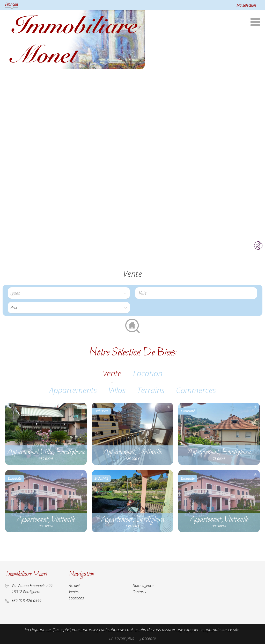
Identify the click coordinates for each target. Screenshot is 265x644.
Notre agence (143, 586)
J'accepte (148, 638)
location (148, 373)
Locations (76, 598)
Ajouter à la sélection (82, 407)
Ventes (74, 592)
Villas (117, 390)
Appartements (73, 390)
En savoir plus (122, 638)
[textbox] (197, 293)
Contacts (139, 592)
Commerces (196, 390)
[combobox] (196, 293)
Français (12, 4)
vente (112, 373)
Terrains (151, 390)
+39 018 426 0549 (26, 601)
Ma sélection (246, 5)
